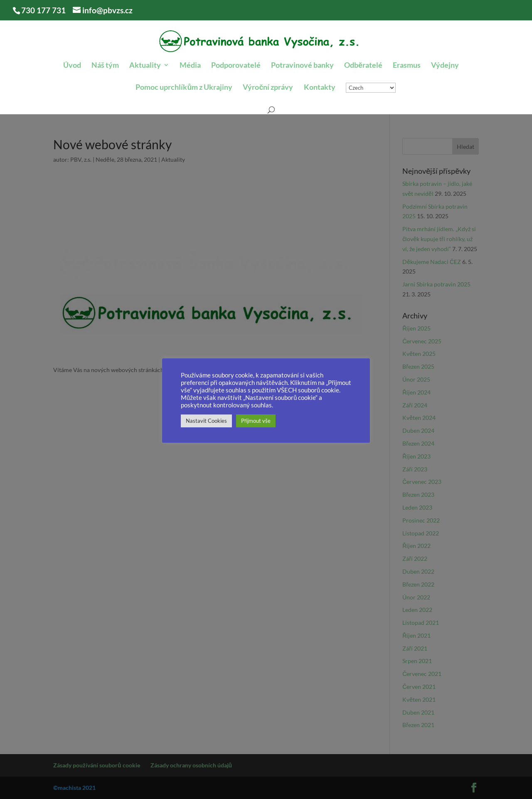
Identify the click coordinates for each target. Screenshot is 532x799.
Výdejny (445, 66)
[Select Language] (371, 88)
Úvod (72, 66)
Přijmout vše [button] (256, 421)
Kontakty (320, 88)
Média (190, 66)
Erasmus (407, 66)
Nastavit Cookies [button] (206, 421)
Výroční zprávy (268, 88)
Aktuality (145, 66)
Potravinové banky (302, 66)
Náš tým (105, 66)
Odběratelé (363, 66)
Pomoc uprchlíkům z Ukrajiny (184, 88)
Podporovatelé (236, 66)
